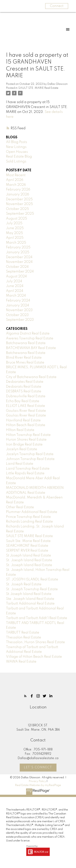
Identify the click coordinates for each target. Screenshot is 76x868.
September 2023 (20, 320)
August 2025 (17, 219)
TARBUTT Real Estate (23, 633)
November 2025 (19, 204)
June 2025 (15, 228)
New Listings (16, 147)
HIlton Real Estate (20, 430)
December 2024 (19, 257)
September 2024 (20, 272)
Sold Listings (16, 162)
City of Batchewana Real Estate (31, 377)
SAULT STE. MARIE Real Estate (38, 88)
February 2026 (18, 190)
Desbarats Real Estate (24, 387)
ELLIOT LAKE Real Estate (26, 406)
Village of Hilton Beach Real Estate (34, 657)
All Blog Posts (17, 142)
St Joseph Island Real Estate (29, 556)
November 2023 (19, 310)
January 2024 (18, 305)
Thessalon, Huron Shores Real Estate (35, 642)
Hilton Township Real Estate (28, 435)
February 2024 (18, 301)
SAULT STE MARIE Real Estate (29, 536)
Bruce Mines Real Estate (25, 363)
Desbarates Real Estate (25, 382)
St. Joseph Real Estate (24, 584)
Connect (57, 6)
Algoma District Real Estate (28, 334)
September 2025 (20, 214)
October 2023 (17, 315)
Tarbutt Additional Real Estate (30, 604)
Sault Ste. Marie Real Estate (28, 541)
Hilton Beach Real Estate (26, 425)
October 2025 (17, 209)
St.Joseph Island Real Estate (29, 594)
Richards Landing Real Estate (29, 522)
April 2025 (15, 238)
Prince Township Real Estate (28, 517)
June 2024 (15, 286)
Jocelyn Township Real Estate (30, 454)
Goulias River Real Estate (26, 416)
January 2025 (18, 252)
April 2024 (15, 291)
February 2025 (18, 247)
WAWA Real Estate (21, 662)
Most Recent (16, 175)
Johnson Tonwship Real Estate (30, 459)
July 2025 (14, 223)
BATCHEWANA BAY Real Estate (31, 348)
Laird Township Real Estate (28, 469)
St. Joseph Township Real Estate (32, 589)
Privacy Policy (37, 781)
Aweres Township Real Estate (30, 338)
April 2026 (15, 180)
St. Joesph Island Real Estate (29, 560)
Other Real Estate (20, 507)
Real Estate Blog (19, 157)
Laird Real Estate (20, 464)
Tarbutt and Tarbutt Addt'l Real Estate (37, 618)
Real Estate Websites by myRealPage (38, 785)
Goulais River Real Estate (26, 411)
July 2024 (14, 281)
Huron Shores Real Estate (26, 440)
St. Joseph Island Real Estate (29, 565)
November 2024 (19, 262)
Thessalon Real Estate (24, 638)
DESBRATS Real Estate (24, 391)
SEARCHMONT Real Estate (27, 546)
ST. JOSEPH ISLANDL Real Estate (32, 579)
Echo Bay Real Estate (23, 401)
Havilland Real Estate (23, 420)
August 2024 (16, 276)
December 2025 (19, 199)
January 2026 (18, 194)
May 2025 (14, 233)
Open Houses (17, 152)
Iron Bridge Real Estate (24, 445)
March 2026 (16, 185)
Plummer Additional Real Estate (32, 512)
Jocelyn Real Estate (22, 449)
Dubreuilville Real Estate (26, 396)
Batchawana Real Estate (26, 343)
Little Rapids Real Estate (25, 473)
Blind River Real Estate (24, 358)
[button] (25, 696)
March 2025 (16, 243)
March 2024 (16, 296)
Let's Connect (38, 768)
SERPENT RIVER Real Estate (27, 551)
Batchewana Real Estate (26, 353)
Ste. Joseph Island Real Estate (30, 599)
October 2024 (17, 267)
